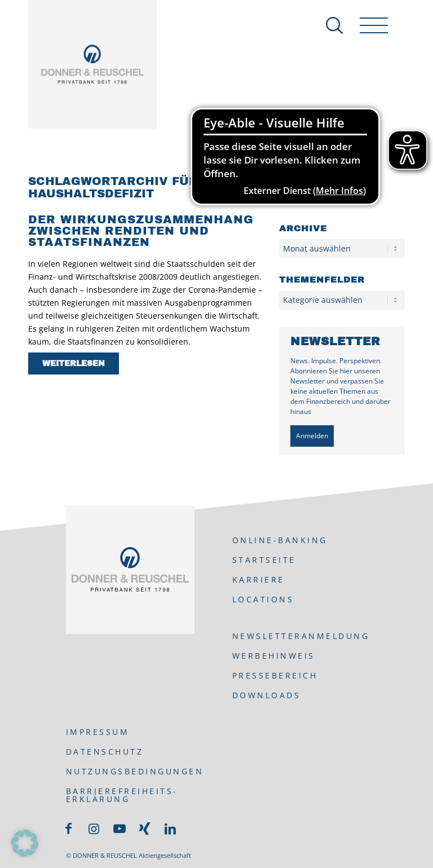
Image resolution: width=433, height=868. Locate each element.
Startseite (264, 560)
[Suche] (329, 25)
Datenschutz (105, 752)
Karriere (259, 580)
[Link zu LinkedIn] (170, 829)
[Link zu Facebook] (69, 829)
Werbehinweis (274, 656)
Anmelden (312, 436)
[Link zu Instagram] (94, 829)
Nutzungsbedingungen (135, 771)
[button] (25, 843)
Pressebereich (275, 675)
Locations (263, 599)
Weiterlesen (74, 363)
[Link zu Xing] (145, 829)
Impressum (98, 732)
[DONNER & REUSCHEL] (92, 64)
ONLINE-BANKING (280, 540)
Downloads (267, 695)
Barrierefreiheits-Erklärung (122, 795)
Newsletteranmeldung (301, 636)
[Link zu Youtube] (120, 829)
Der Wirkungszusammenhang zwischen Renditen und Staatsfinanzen (141, 231)
